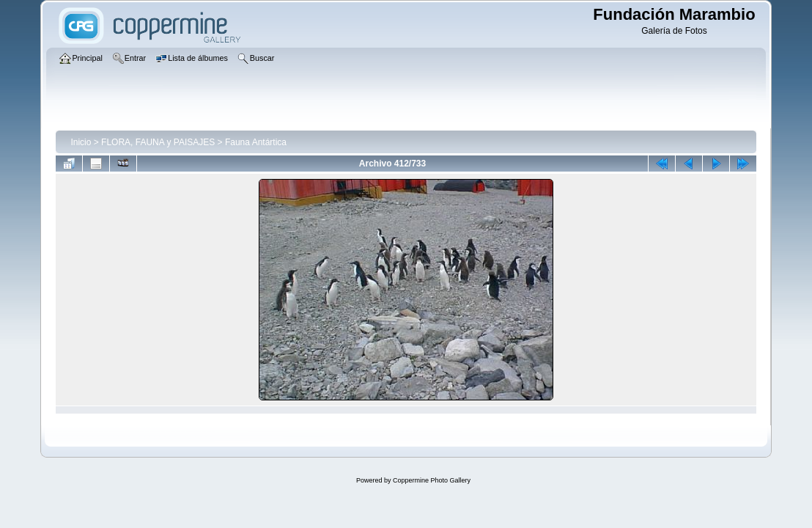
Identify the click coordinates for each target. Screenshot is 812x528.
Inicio (81, 142)
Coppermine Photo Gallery (432, 480)
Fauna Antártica (256, 142)
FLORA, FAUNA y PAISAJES (158, 142)
